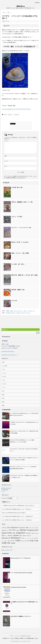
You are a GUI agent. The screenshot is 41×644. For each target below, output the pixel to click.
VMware (24, 536)
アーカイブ (4, 498)
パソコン (4, 373)
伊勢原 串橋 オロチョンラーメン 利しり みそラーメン (21, 311)
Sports (33, 533)
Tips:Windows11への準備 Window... (18, 458)
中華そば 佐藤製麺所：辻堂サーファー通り (22, 202)
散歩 (25, 541)
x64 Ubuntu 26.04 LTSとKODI (18, 587)
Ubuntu (10, 535)
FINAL (31, 506)
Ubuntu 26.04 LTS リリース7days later (21, 558)
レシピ (4, 387)
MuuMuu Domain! (6, 488)
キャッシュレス (28, 538)
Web (3, 362)
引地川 (18, 540)
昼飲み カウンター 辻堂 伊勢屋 (20, 253)
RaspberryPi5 (33, 530)
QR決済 (18, 530)
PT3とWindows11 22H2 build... (17, 475)
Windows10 (6, 538)
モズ (2, 541)
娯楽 (3, 395)
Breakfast (10, 115)
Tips (3, 535)
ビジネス (4, 377)
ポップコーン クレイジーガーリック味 (21, 228)
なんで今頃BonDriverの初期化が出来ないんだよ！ (14, 509)
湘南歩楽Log (20, 6)
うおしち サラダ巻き (17, 217)
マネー (4, 380)
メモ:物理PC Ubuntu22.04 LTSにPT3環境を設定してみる (15, 506)
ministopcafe (16, 115)
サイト (6, 166)
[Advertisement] (13, 322)
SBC (14, 533)
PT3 (14, 530)
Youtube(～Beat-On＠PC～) (8, 351)
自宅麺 (36, 541)
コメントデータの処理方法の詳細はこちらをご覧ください (20, 177)
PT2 (10, 530)
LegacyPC (4, 530)
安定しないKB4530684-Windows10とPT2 (12, 513)
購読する (5, 330)
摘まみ (23, 541)
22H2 (8, 528)
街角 (3, 402)
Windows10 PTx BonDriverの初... (18, 431)
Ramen (23, 530)
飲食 (6, 115)
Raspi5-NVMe (7, 533)
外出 (3, 391)
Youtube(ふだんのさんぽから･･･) (10, 355)
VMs (21, 536)
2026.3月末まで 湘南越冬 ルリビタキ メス (21, 616)
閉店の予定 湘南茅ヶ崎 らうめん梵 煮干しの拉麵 (24, 275)
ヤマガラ (6, 541)
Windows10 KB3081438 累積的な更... (18, 440)
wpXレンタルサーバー (7, 550)
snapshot (20, 533)
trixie (6, 536)
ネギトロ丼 (14, 301)
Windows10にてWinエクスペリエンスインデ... (20, 467)
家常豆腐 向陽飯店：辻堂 (18, 290)
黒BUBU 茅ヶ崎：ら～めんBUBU (20, 242)
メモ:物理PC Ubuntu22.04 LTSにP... (18, 422)
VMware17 (29, 536)
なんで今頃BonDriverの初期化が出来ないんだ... (20, 413)
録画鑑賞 (13, 543)
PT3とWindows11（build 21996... (17, 449)
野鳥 (9, 543)
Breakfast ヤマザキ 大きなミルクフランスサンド (18, 313)
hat (37, 528)
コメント (6, 141)
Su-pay (37, 533)
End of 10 (34, 528)
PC (8, 530)
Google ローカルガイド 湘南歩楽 (9, 348)
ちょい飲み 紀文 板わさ (18, 264)
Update (16, 535)
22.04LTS (4, 528)
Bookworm (15, 527)
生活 (3, 398)
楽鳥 (28, 541)
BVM (27, 528)
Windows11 (16, 538)
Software (28, 533)
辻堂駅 (4, 543)
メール (6, 161)
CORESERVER (5, 490)
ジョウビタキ (35, 538)
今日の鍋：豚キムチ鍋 (17, 187)
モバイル (4, 384)
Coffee (30, 528)
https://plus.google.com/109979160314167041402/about (16, 109)
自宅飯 (31, 541)
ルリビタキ (11, 541)
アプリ (4, 369)
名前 (6, 156)
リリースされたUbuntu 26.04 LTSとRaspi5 (21, 573)
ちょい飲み (5, 366)
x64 (23, 538)
